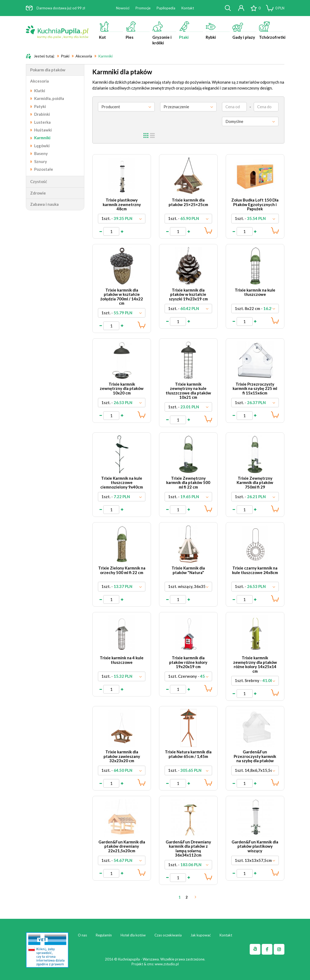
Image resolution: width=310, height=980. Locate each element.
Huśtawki (43, 130)
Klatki (40, 91)
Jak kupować (201, 935)
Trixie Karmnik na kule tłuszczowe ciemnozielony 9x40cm (122, 483)
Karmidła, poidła (49, 98)
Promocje (143, 8)
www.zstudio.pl (167, 964)
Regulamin (104, 935)
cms (150, 964)
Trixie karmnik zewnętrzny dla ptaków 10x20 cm (122, 388)
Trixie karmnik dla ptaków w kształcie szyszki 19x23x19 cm (188, 294)
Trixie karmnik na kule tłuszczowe (255, 292)
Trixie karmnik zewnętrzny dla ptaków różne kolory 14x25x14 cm (255, 664)
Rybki (218, 30)
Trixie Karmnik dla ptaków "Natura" (188, 570)
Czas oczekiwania (168, 935)
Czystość (39, 181)
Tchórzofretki (272, 30)
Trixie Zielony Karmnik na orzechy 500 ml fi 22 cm (122, 570)
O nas (82, 935)
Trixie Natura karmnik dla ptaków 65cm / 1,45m (188, 754)
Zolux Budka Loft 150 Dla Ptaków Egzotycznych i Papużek (255, 204)
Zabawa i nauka (44, 204)
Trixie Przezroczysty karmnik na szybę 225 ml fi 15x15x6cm (255, 388)
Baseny (41, 153)
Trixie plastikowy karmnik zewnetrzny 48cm (122, 204)
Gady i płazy (244, 30)
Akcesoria (39, 81)
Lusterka (42, 122)
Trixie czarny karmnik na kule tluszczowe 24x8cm (255, 570)
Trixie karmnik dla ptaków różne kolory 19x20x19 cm (188, 662)
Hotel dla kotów (133, 935)
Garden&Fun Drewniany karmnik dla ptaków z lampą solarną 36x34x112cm (188, 849)
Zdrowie (38, 193)
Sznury (41, 161)
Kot (111, 30)
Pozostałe (44, 169)
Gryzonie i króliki (164, 33)
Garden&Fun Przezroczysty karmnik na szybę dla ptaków (255, 756)
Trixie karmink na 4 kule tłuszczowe (122, 660)
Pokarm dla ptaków (48, 70)
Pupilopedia (166, 8)
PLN (280, 8)
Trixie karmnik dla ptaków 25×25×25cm (188, 202)
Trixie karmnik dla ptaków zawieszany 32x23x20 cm (122, 756)
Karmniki (42, 138)
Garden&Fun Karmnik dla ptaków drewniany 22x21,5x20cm (122, 846)
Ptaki (191, 30)
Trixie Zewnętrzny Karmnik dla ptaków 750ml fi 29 (255, 483)
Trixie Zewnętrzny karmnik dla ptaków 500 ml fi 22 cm (188, 483)
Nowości (123, 8)
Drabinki (42, 114)
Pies (138, 30)
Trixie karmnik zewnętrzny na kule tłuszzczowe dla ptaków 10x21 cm (188, 391)
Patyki (40, 106)
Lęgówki (42, 146)
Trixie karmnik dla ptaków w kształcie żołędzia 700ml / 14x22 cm (122, 297)
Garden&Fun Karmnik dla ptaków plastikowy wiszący (255, 846)
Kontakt (188, 8)
